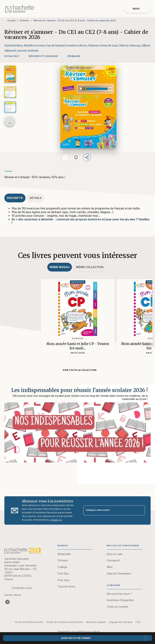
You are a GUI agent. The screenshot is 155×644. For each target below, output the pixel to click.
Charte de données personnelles (65, 622)
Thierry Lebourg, (130, 45)
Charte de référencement (29, 622)
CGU (138, 622)
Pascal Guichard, (56, 45)
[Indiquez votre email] (110, 510)
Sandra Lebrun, (77, 45)
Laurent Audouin (28, 51)
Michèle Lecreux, (35, 45)
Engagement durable (121, 622)
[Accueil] (20, 9)
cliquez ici (56, 520)
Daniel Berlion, (14, 45)
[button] (43, 56)
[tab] (15, 198)
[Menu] (137, 9)
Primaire (24, 20)
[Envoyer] (140, 510)
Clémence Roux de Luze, (103, 45)
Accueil (11, 20)
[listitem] (7, 602)
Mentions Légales (96, 622)
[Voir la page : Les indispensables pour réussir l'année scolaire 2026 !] (77, 430)
